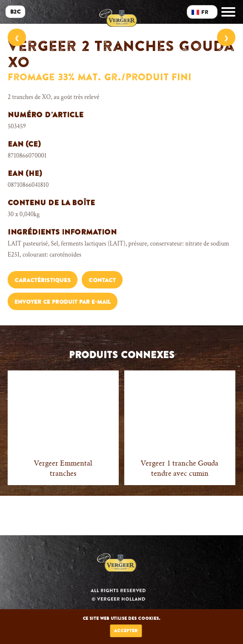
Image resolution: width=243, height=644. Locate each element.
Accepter (126, 631)
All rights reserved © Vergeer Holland (118, 595)
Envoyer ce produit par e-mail (63, 302)
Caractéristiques (43, 280)
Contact (102, 280)
